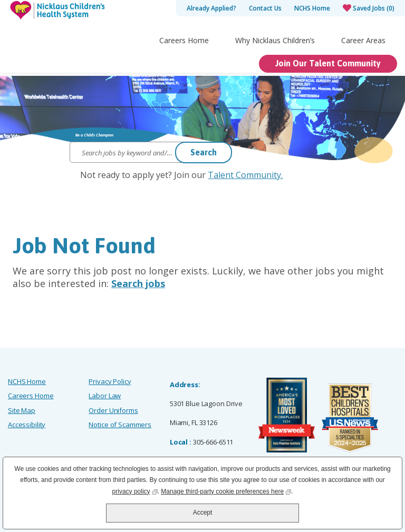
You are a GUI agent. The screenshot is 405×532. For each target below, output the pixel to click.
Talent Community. (245, 175)
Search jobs (138, 283)
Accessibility (27, 425)
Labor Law (105, 396)
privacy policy (135, 491)
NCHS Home (312, 8)
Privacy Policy (110, 381)
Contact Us (265, 8)
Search (204, 152)
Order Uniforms (113, 410)
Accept (203, 513)
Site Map (22, 410)
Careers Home (184, 61)
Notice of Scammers (120, 425)
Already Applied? (211, 8)
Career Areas (363, 61)
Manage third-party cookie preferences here (226, 491)
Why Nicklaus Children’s (275, 61)
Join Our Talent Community (328, 84)
